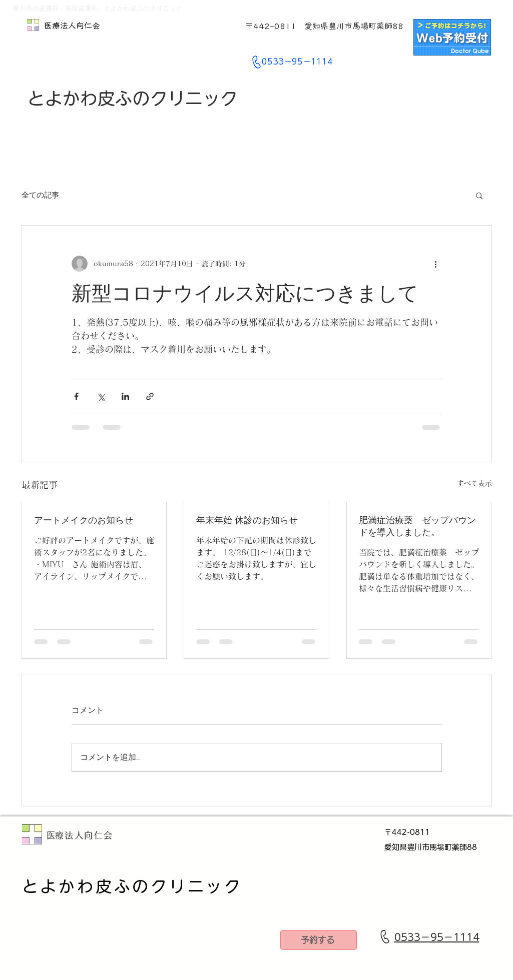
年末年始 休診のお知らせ (247, 520)
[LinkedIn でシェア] (125, 396)
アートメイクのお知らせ (84, 520)
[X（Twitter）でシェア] (101, 396)
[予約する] (319, 940)
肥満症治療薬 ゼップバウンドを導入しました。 (417, 526)
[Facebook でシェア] (76, 396)
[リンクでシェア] (150, 396)
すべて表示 (474, 483)
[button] (479, 195)
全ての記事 (40, 195)
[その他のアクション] (436, 264)
